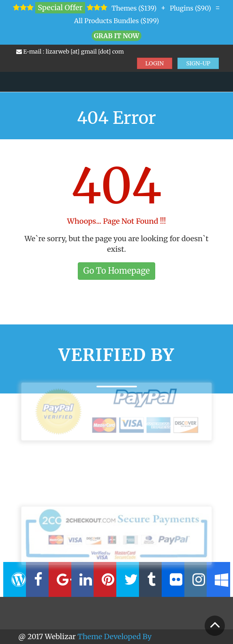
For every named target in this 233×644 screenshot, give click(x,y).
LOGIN (155, 63)
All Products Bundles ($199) (117, 21)
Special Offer (60, 8)
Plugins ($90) (190, 8)
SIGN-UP (198, 63)
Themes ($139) (134, 8)
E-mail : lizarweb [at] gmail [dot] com (70, 52)
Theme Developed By (114, 636)
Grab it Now (116, 36)
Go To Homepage (116, 271)
